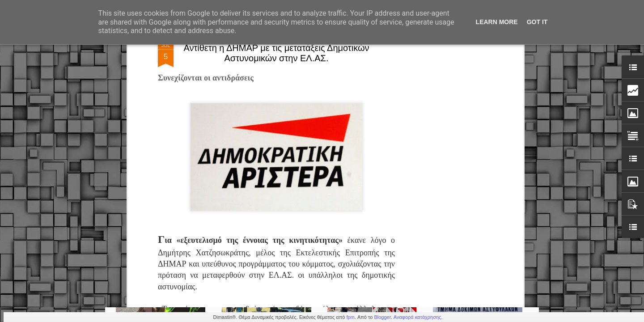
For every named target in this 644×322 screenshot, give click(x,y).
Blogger (382, 317)
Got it (537, 22)
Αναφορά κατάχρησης (417, 317)
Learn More (497, 22)
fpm (350, 317)
